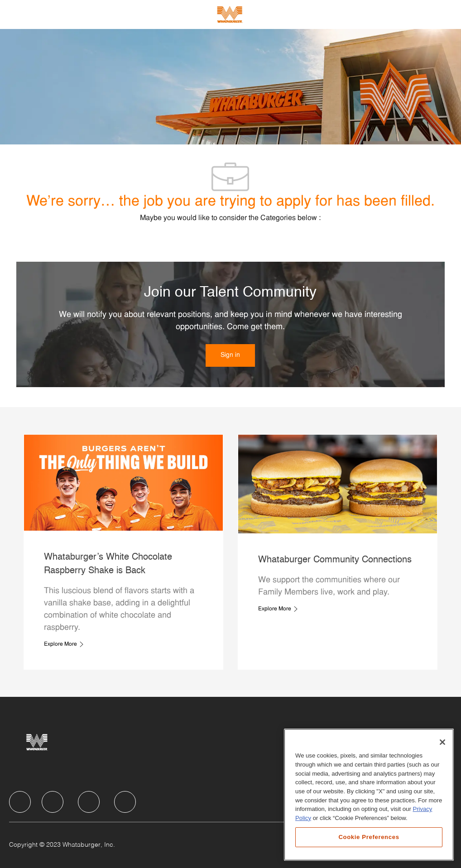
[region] (369, 795)
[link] (230, 355)
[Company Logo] (230, 14)
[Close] (442, 742)
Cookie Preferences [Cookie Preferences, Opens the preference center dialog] (369, 837)
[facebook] (20, 802)
